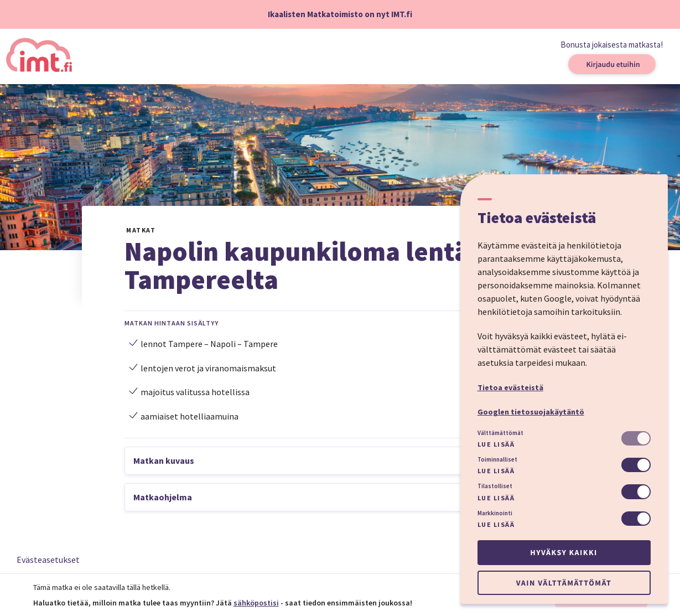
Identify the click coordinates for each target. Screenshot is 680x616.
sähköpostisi (256, 603)
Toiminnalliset (497, 459)
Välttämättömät (500, 433)
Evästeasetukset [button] (48, 560)
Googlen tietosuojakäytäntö (531, 412)
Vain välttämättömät (564, 583)
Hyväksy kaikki (564, 552)
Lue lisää (496, 444)
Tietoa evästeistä (510, 387)
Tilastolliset (495, 486)
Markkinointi (495, 513)
